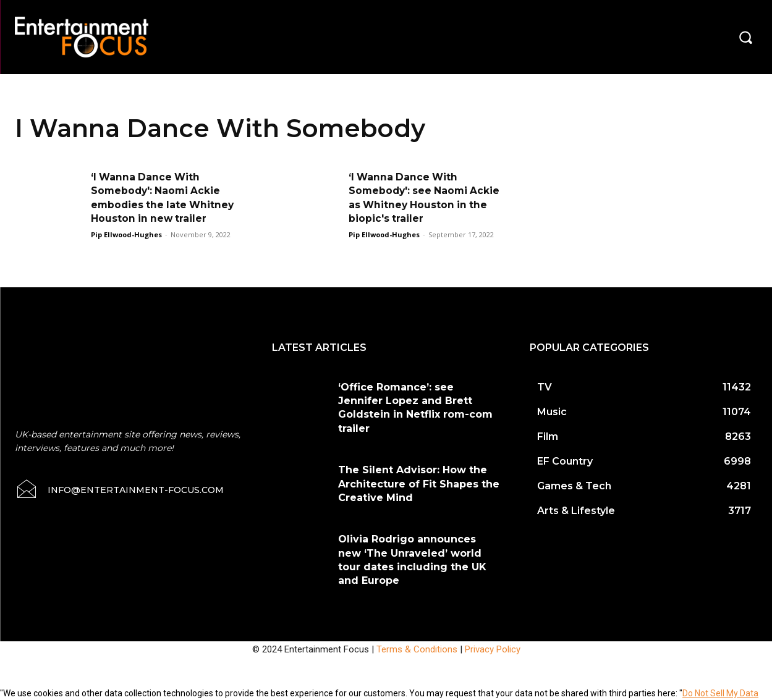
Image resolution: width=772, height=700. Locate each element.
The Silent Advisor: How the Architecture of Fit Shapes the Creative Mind (419, 484)
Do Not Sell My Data (720, 693)
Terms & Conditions (417, 649)
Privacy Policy (493, 649)
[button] (745, 37)
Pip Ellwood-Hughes (126, 234)
